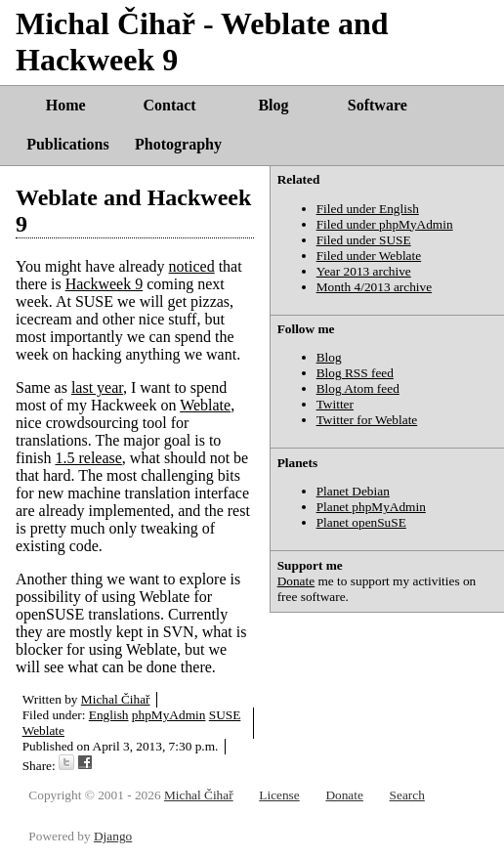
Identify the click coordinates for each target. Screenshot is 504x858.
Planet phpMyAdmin (371, 507)
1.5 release (88, 458)
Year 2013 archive (364, 271)
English (109, 715)
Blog (273, 105)
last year (97, 387)
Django (113, 836)
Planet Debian (353, 491)
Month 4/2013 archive (374, 287)
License (279, 795)
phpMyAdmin (169, 715)
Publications (67, 144)
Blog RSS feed (355, 373)
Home (66, 105)
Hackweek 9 (105, 284)
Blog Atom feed (358, 388)
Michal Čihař (116, 699)
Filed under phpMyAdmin (385, 224)
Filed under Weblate (369, 256)
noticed (192, 266)
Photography (178, 144)
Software (378, 105)
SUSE (225, 715)
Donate (296, 581)
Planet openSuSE (361, 522)
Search (407, 795)
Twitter (335, 404)
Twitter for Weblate (367, 420)
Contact (169, 105)
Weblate (205, 405)
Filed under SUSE (364, 240)
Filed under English (368, 209)
